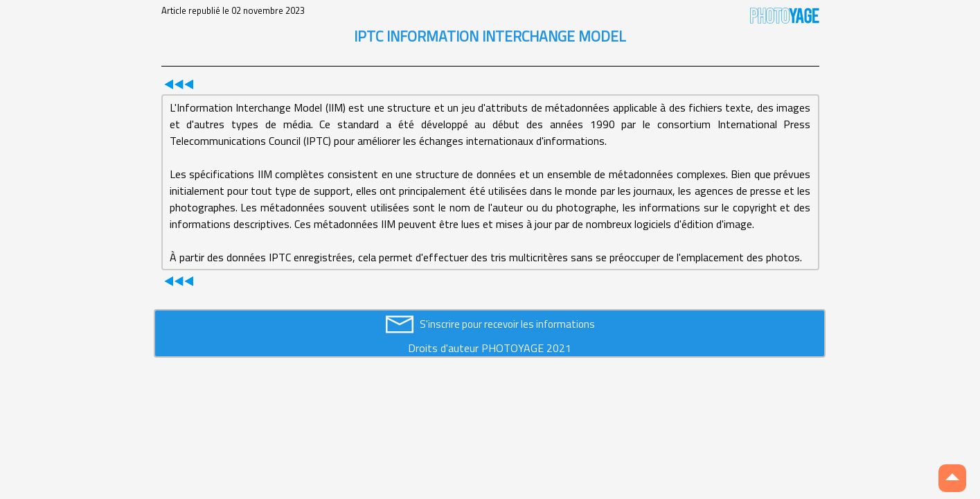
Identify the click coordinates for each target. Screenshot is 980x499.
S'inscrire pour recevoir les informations (507, 324)
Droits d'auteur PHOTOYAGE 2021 (490, 348)
